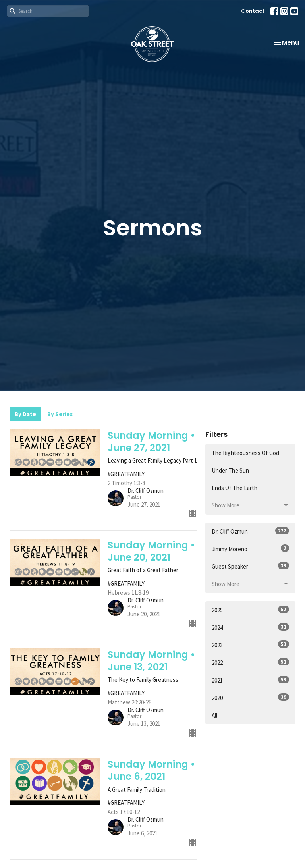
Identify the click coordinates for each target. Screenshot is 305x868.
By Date (25, 414)
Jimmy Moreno (250, 549)
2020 (250, 697)
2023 (250, 645)
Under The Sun (230, 470)
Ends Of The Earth (235, 488)
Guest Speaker (250, 566)
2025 (250, 610)
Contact (253, 11)
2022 (250, 662)
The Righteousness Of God (245, 453)
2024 (250, 627)
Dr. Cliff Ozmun (250, 531)
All (214, 715)
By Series (60, 414)
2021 (250, 680)
